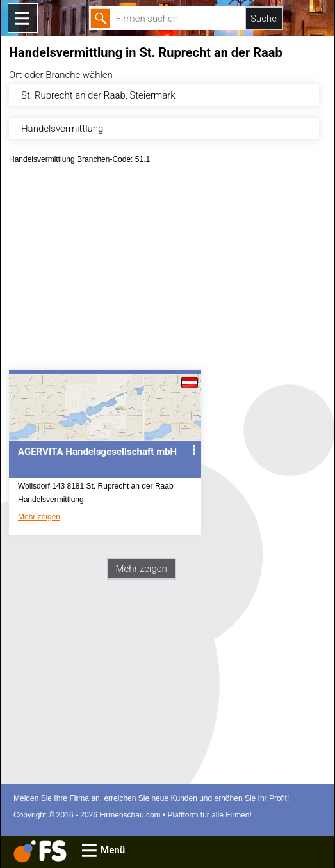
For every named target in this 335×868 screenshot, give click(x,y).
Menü (113, 850)
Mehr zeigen (39, 517)
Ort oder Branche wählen (61, 75)
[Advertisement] (167, 271)
